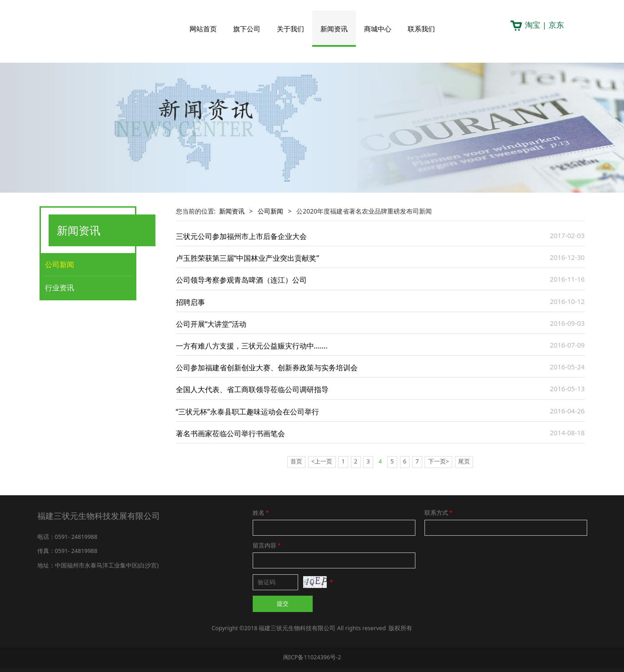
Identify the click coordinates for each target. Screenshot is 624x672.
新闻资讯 (334, 29)
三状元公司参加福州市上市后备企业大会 (241, 236)
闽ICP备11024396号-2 (312, 657)
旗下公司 (247, 29)
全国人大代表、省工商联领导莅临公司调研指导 (252, 389)
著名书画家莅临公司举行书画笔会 (230, 433)
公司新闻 (60, 264)
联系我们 (421, 29)
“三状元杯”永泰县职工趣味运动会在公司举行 (248, 412)
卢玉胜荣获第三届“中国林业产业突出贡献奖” (248, 258)
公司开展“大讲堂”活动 (211, 324)
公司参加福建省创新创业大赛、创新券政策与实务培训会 (267, 368)
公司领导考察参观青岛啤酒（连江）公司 (241, 280)
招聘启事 (190, 302)
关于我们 (290, 29)
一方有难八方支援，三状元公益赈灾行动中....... (252, 346)
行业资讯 (60, 288)
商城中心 (378, 29)
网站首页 (203, 29)
